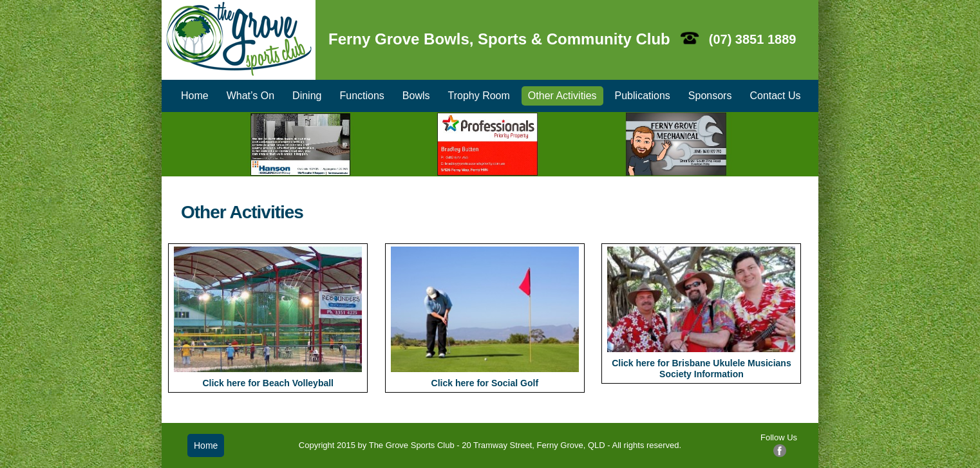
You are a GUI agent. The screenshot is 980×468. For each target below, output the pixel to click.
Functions (362, 96)
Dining (307, 96)
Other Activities (562, 96)
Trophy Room (479, 96)
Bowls (416, 96)
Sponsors (710, 96)
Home (195, 96)
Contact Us (775, 96)
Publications (643, 96)
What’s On (250, 96)
